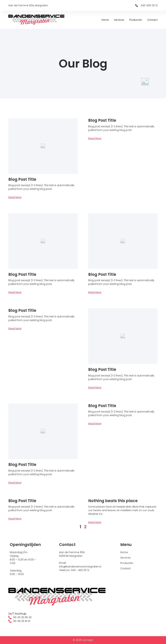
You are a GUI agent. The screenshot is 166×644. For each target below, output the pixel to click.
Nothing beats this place (113, 501)
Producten (136, 20)
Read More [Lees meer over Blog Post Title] (15, 197)
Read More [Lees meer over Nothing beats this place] (95, 522)
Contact (152, 20)
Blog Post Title (22, 179)
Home (105, 20)
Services (119, 20)
